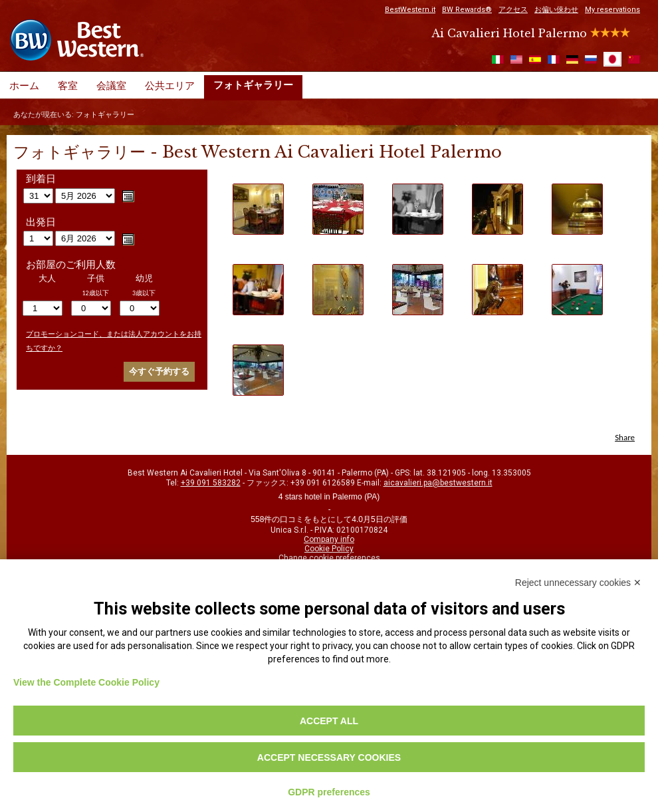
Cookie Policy (329, 549)
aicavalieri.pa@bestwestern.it (438, 483)
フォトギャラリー (253, 85)
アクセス (513, 10)
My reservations (612, 10)
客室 (68, 86)
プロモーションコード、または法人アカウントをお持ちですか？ (114, 341)
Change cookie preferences (329, 558)
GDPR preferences (329, 792)
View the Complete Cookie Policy (86, 682)
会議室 (111, 86)
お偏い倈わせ (556, 10)
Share (625, 437)
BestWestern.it (410, 10)
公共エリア (170, 86)
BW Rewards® (467, 10)
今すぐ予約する (159, 371)
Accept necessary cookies (329, 757)
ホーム (24, 86)
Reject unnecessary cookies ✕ (578, 583)
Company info (329, 539)
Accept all (329, 721)
